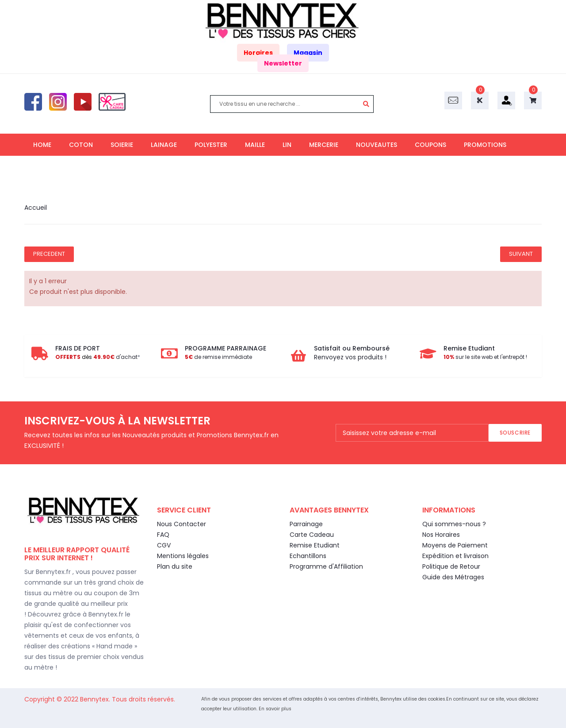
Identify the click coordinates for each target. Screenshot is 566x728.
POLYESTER (211, 145)
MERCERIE (324, 145)
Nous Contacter (182, 524)
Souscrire (515, 433)
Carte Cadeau (312, 535)
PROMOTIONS (485, 145)
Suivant (521, 254)
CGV (164, 545)
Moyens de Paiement (455, 545)
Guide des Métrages (453, 577)
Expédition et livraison (455, 556)
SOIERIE (122, 145)
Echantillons (308, 556)
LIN (287, 145)
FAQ (163, 535)
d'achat (96, 357)
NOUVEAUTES (377, 145)
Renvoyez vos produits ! (350, 357)
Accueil (36, 208)
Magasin (308, 53)
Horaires (258, 53)
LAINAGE (164, 145)
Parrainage (306, 524)
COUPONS (430, 145)
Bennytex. (96, 699)
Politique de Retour (451, 566)
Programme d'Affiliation (326, 566)
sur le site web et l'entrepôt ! (485, 357)
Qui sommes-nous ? (454, 524)
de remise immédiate (218, 357)
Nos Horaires (441, 535)
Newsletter (283, 63)
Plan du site (175, 566)
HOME (42, 145)
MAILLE (255, 145)
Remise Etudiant (315, 545)
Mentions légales (183, 556)
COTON (81, 145)
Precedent (49, 254)
